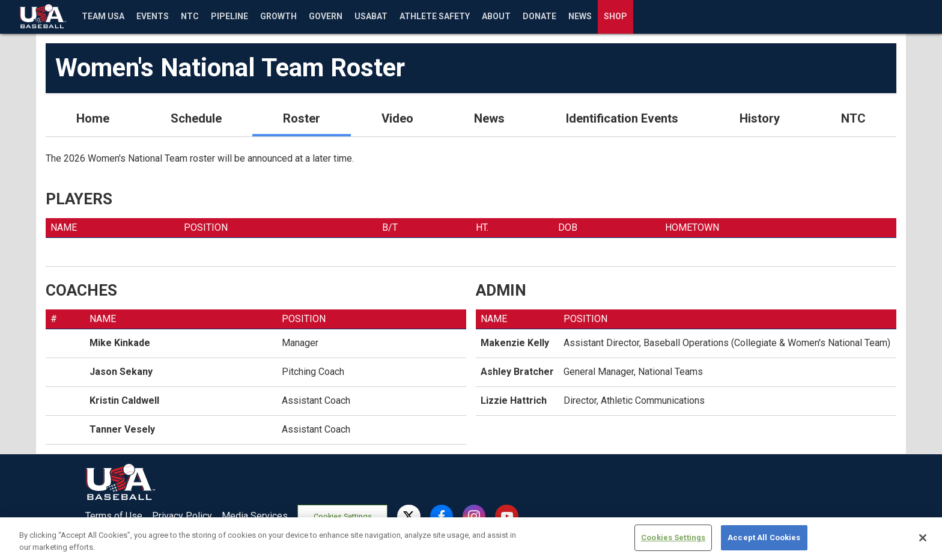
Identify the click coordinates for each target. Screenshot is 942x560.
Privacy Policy (182, 516)
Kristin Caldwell (124, 400)
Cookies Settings (343, 516)
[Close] (923, 543)
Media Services (255, 516)
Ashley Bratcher (517, 372)
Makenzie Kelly (515, 343)
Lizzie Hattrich (514, 400)
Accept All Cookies (764, 543)
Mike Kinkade (120, 343)
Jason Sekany (121, 372)
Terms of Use (114, 516)
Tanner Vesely (122, 429)
